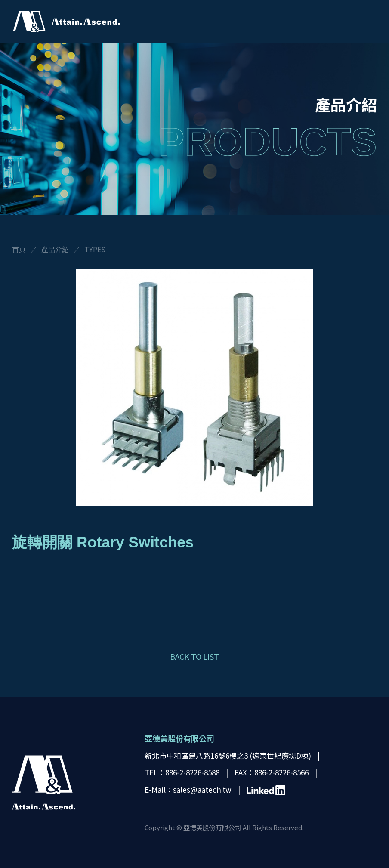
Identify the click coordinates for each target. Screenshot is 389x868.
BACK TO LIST (194, 656)
